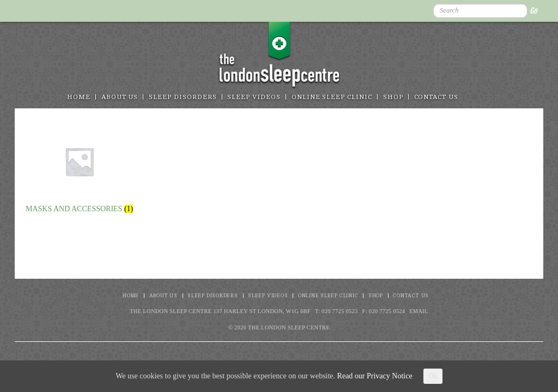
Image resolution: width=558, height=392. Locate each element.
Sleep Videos (254, 97)
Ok (433, 376)
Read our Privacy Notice (375, 376)
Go (533, 11)
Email (419, 311)
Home (79, 97)
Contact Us (436, 97)
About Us (120, 97)
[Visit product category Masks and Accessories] (79, 169)
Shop (393, 97)
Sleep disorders (183, 97)
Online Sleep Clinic (332, 97)
